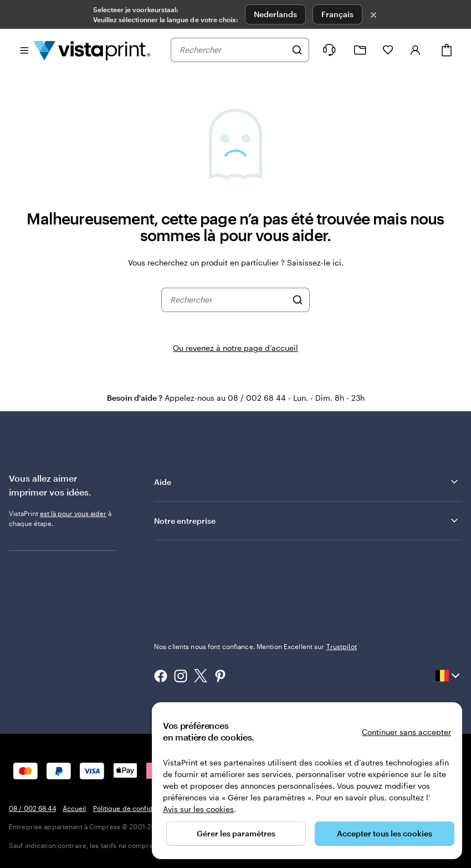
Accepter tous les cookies (385, 833)
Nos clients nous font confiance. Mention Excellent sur (255, 646)
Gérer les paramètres (236, 833)
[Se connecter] (416, 50)
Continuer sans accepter (406, 732)
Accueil (75, 808)
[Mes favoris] (388, 50)
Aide (307, 482)
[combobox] (233, 50)
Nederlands (275, 14)
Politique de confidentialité (135, 808)
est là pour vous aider (73, 513)
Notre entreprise (307, 520)
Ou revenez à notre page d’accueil (235, 348)
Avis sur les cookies (198, 809)
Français (337, 14)
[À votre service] (329, 50)
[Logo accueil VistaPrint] (92, 50)
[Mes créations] (360, 50)
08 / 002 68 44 (32, 808)
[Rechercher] (297, 50)
